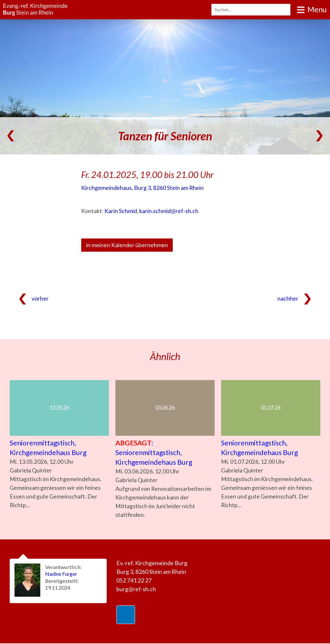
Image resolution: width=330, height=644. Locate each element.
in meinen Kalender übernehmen (127, 245)
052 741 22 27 (134, 581)
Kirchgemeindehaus (143, 188)
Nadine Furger (62, 574)
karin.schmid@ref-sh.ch (169, 211)
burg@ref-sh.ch (136, 590)
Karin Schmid (121, 211)
